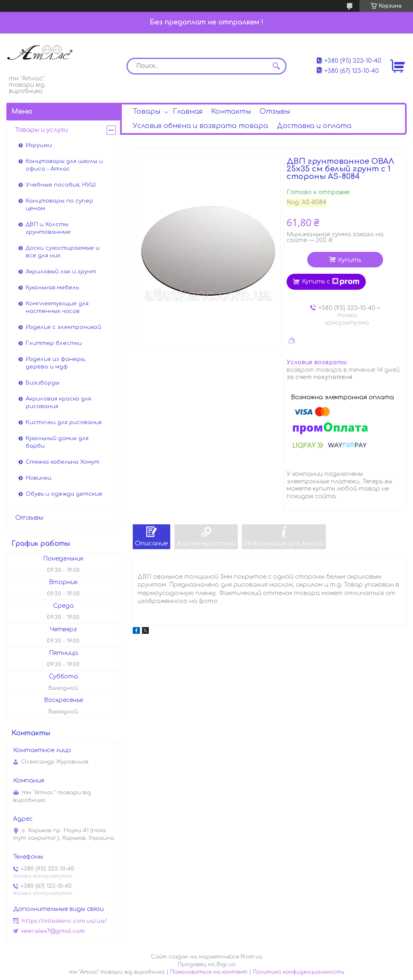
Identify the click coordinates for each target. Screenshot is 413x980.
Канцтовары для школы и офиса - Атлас (64, 165)
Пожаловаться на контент (209, 972)
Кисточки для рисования (64, 422)
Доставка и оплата (314, 126)
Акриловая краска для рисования (58, 403)
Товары (146, 112)
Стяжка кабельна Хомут (63, 462)
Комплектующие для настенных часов (57, 307)
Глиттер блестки (54, 343)
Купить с (331, 282)
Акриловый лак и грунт (61, 272)
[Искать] (276, 66)
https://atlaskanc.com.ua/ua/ (64, 921)
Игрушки (39, 145)
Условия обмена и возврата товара (200, 126)
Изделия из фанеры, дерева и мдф (56, 363)
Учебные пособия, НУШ (61, 185)
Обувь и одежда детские (64, 494)
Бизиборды (43, 383)
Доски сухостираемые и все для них (63, 252)
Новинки (39, 478)
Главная (188, 112)
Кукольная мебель (52, 288)
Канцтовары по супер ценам (59, 205)
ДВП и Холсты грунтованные (48, 228)
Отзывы (275, 112)
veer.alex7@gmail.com (53, 931)
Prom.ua (252, 957)
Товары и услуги (42, 130)
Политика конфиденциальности (299, 972)
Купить (350, 260)
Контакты (231, 112)
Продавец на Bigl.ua (207, 964)
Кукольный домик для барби (57, 442)
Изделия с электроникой (63, 327)
